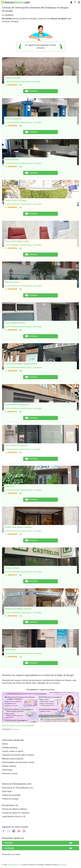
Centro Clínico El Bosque (16, 200)
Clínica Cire (10, 486)
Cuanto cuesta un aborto (13, 751)
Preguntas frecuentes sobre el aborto (18, 755)
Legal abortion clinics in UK (14, 816)
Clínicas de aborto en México (14, 809)
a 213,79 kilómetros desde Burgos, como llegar (23, 245)
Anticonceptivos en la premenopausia (18, 726)
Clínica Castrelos (12, 568)
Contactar (31, 91)
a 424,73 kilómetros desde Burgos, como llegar (23, 613)
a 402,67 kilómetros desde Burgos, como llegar (23, 531)
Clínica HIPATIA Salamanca (17, 405)
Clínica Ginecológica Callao (17, 241)
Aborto (5, 744)
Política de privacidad (11, 795)
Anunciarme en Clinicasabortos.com (18, 788)
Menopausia (15, 729)
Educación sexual (10, 773)
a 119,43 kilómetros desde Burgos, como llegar (23, 122)
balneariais (63, 865)
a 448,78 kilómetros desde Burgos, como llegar (23, 653)
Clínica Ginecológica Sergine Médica (21, 364)
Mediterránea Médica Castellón (18, 527)
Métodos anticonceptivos (13, 759)
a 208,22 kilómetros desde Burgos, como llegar (23, 204)
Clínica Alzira (11, 650)
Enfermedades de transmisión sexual (18, 762)
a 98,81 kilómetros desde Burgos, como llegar (23, 82)
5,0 (11, 85)
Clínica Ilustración (13, 78)
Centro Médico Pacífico (15, 323)
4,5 (11, 412)
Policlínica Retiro (12, 282)
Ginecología (7, 770)
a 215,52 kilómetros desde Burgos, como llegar (23, 367)
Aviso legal (7, 791)
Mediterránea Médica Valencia (18, 609)
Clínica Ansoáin (12, 160)
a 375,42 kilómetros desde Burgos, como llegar (23, 490)
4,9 (11, 207)
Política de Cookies (10, 799)
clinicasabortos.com (14, 865)
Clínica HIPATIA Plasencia (16, 445)
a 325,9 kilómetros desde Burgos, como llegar (23, 449)
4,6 (11, 167)
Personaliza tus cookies (11, 854)
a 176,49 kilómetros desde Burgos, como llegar (23, 163)
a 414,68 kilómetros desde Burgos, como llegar (23, 572)
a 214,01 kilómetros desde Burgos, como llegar (23, 286)
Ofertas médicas (9, 766)
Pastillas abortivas (10, 748)
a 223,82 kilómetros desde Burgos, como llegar (23, 408)
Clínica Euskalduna (13, 119)
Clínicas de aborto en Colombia (16, 813)
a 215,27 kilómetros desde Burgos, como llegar (23, 327)
